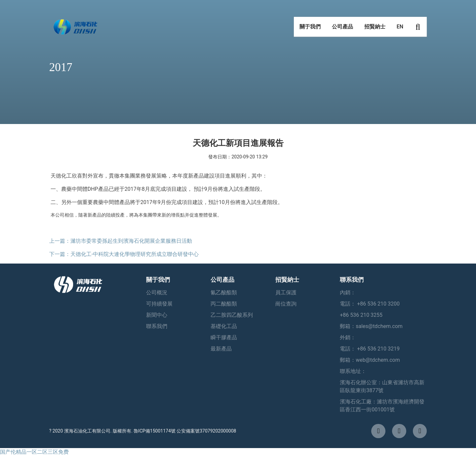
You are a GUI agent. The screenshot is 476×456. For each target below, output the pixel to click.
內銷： (348, 292)
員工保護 (286, 292)
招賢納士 (375, 30)
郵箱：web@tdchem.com (370, 360)
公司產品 (342, 30)
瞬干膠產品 (224, 337)
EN (400, 30)
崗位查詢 (286, 304)
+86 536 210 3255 (361, 315)
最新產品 (221, 349)
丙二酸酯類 (224, 304)
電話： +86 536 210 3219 (370, 349)
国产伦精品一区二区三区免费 (34, 452)
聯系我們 (157, 326)
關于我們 (310, 30)
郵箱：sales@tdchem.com (371, 326)
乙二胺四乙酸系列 (232, 315)
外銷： (348, 337)
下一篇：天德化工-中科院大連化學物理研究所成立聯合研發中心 (124, 254)
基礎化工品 (224, 326)
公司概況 (157, 292)
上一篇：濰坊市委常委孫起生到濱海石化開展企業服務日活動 (121, 241)
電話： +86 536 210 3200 (370, 304)
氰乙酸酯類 (224, 292)
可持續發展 (159, 304)
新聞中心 (157, 315)
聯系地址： (353, 371)
